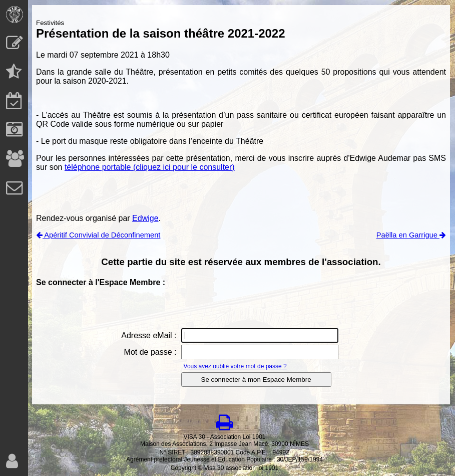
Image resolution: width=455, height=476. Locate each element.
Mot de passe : (150, 352)
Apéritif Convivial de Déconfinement (98, 235)
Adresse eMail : (149, 335)
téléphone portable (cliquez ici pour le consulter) (150, 167)
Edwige (145, 218)
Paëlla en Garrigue (411, 235)
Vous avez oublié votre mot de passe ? (235, 366)
